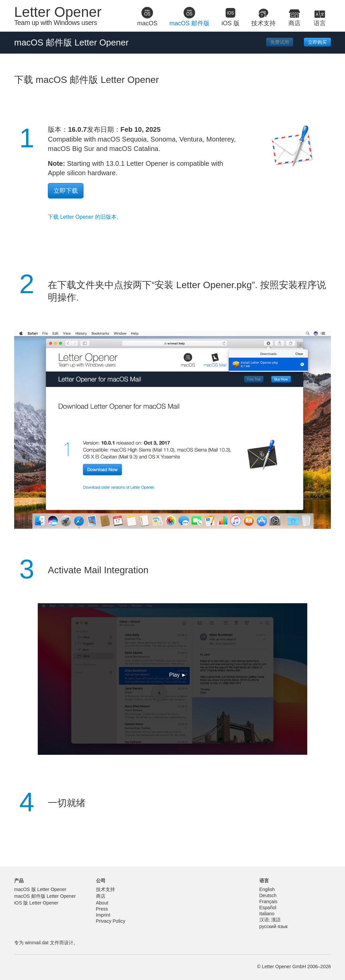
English (267, 889)
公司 (101, 881)
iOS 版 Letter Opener (36, 903)
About (102, 903)
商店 (101, 896)
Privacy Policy (111, 921)
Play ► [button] (178, 675)
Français (269, 901)
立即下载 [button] (66, 191)
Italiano (267, 914)
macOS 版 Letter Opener (40, 889)
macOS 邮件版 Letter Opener (45, 896)
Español (268, 908)
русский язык (274, 926)
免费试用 (280, 42)
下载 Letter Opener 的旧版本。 (85, 217)
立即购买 (317, 42)
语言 (264, 881)
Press (102, 909)
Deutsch (268, 895)
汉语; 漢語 (270, 920)
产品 (19, 881)
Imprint (103, 915)
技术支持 (105, 889)
